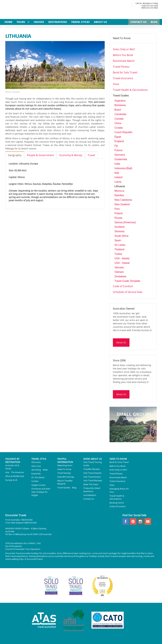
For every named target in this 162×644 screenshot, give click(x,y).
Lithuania (120, 186)
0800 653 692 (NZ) (150, 8)
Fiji (116, 146)
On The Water (38, 477)
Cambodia (120, 114)
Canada (119, 119)
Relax (45, 470)
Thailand (119, 249)
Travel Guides (121, 96)
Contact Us (89, 499)
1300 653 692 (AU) (150, 6)
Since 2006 (119, 360)
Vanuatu (119, 267)
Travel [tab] (91, 155)
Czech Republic (124, 132)
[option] (55, 67)
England (119, 141)
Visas (116, 84)
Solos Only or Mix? (124, 49)
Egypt (118, 137)
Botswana (120, 105)
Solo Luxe (36, 466)
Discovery (36, 462)
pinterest (133, 522)
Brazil (118, 110)
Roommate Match (124, 61)
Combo (35, 481)
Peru (117, 209)
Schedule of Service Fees (128, 292)
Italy (117, 173)
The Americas (17, 472)
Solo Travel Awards (92, 473)
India (117, 164)
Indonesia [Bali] (123, 168)
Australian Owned (124, 309)
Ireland (118, 177)
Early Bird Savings (66, 477)
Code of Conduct (123, 286)
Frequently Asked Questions (92, 490)
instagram (140, 522)
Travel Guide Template (127, 281)
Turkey (118, 254)
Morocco (119, 191)
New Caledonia (123, 200)
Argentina (120, 101)
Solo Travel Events (92, 477)
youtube (148, 522)
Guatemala (121, 159)
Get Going (36, 470)
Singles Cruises (38, 485)
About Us (121, 342)
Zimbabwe (120, 276)
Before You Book (123, 55)
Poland (119, 213)
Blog (74, 488)
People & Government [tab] (40, 155)
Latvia (118, 182)
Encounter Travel (34, 10)
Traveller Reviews (92, 469)
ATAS (11, 546)
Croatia (119, 128)
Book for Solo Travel (125, 72)
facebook (126, 522)
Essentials (36, 474)
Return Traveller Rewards (65, 482)
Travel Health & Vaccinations (130, 90)
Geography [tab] (15, 155)
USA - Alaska (122, 258)
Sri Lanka (120, 245)
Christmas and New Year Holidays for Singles (41, 492)
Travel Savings (64, 473)
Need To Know (122, 38)
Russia (118, 218)
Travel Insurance (123, 78)
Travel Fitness (121, 67)
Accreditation (90, 495)
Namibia (119, 195)
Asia (7, 472)
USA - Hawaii (122, 263)
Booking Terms (117, 503)
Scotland (119, 227)
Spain (118, 240)
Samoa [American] (125, 222)
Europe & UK (11, 480)
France (119, 150)
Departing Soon (65, 465)
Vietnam (119, 272)
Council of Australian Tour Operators (23, 549)
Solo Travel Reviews (93, 480)
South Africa (121, 236)
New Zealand (122, 204)
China (118, 123)
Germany (120, 155)
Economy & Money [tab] (71, 155)
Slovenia (119, 231)
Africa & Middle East (15, 476)
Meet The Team (91, 484)
